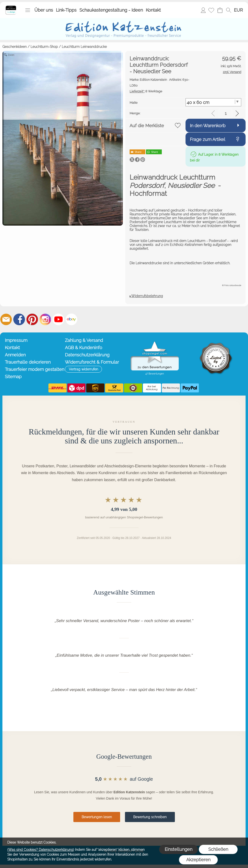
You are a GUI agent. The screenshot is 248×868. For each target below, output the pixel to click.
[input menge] (226, 113)
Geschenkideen (15, 47)
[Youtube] (58, 319)
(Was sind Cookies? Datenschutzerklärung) (41, 850)
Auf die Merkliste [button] (147, 126)
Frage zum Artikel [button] (208, 139)
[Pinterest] (32, 319)
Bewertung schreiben (150, 817)
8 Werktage (146, 91)
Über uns (44, 10)
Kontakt (153, 10)
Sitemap (13, 377)
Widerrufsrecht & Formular (92, 362)
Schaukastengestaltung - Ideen (111, 10)
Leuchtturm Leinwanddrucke (84, 47)
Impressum (16, 340)
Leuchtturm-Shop (44, 47)
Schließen (218, 849)
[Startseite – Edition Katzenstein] (11, 7)
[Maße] (213, 102)
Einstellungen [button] (178, 849)
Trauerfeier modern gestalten (34, 369)
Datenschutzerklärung (87, 355)
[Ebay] (71, 319)
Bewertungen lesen (97, 817)
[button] (28, 10)
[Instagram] (45, 319)
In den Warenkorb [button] (208, 126)
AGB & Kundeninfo (84, 348)
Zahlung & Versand (84, 340)
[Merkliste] (211, 10)
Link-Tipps (66, 10)
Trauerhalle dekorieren (28, 362)
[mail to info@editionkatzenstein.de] (6, 319)
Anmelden (203, 10)
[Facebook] (19, 319)
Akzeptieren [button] (198, 860)
